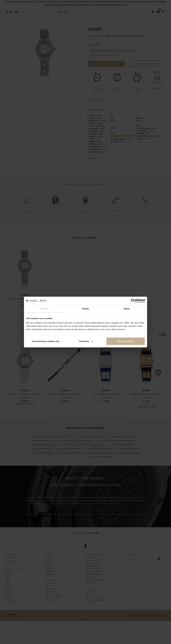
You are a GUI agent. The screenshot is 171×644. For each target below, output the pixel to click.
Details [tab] (85, 309)
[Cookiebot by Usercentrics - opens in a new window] (133, 301)
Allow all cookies (126, 341)
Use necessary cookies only (45, 341)
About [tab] (127, 309)
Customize (86, 341)
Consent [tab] (45, 309)
